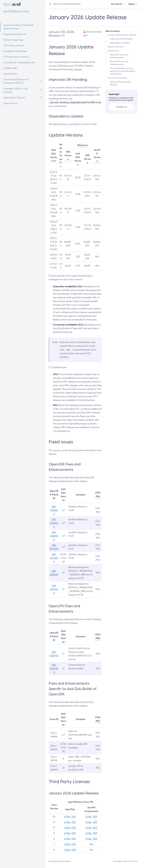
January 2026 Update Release (122, 35)
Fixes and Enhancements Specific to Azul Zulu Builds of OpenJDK (123, 71)
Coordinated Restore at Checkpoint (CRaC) (16, 81)
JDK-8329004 (54, 523)
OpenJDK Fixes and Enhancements (119, 56)
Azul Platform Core (16, 11)
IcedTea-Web (17, 68)
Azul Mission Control (14, 98)
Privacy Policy (118, 861)
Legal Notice (10, 103)
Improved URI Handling (121, 39)
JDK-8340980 (54, 669)
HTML (67, 817)
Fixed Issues (113, 51)
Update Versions (116, 47)
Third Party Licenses (14, 45)
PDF (74, 817)
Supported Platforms (15, 34)
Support (132, 4)
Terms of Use (133, 861)
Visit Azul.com (117, 4)
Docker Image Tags (13, 40)
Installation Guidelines (20, 51)
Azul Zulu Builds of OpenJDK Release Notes (18, 27)
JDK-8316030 (54, 510)
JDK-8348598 (54, 536)
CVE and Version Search (20, 57)
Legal (125, 861)
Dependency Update (120, 43)
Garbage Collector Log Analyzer (16, 90)
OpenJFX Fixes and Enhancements (119, 63)
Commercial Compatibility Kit (22, 62)
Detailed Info (17, 74)
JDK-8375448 (54, 589)
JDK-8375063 (54, 558)
